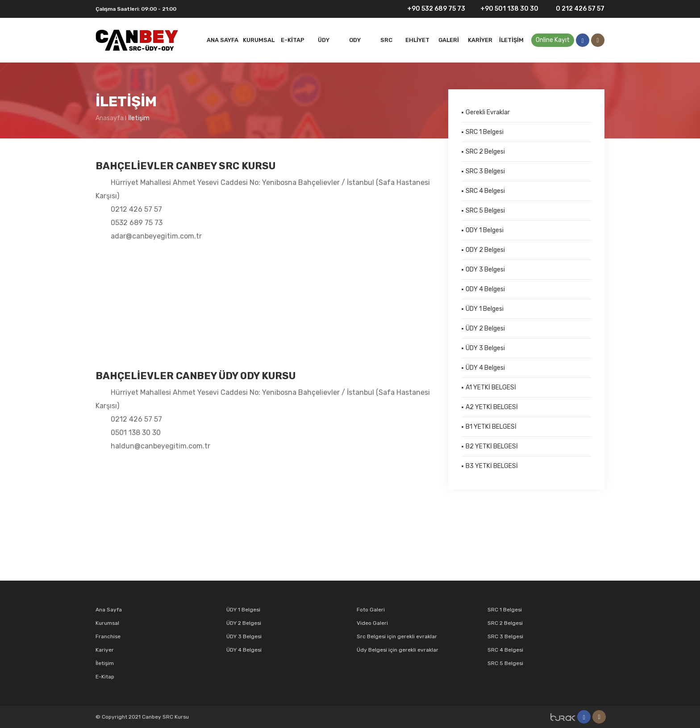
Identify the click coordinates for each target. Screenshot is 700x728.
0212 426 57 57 (136, 209)
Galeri (449, 40)
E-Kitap (293, 40)
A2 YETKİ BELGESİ (492, 407)
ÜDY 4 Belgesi (485, 368)
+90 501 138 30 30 (505, 9)
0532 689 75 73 (137, 223)
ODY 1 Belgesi (485, 230)
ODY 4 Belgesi (485, 289)
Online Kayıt (553, 40)
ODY (355, 40)
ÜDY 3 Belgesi (485, 348)
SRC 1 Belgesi (485, 132)
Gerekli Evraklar (488, 112)
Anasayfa (110, 118)
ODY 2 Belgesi (485, 250)
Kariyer (480, 40)
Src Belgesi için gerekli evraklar (397, 636)
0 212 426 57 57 (575, 9)
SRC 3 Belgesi (485, 171)
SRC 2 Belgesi (485, 152)
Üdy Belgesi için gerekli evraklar (398, 650)
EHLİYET (417, 40)
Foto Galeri (371, 610)
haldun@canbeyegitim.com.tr (160, 446)
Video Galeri (372, 623)
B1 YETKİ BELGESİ (491, 427)
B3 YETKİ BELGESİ (492, 466)
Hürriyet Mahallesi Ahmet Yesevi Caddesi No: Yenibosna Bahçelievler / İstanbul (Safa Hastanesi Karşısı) (263, 189)
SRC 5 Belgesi (485, 211)
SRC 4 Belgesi (485, 191)
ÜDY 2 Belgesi (485, 328)
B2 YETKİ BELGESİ (492, 446)
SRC (386, 40)
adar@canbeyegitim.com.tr (156, 236)
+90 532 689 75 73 (431, 9)
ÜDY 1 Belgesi (485, 309)
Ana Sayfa (223, 40)
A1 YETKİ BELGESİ (491, 387)
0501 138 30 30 (136, 433)
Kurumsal (259, 40)
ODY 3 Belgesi (485, 270)
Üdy (324, 40)
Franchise (108, 636)
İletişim (511, 40)
